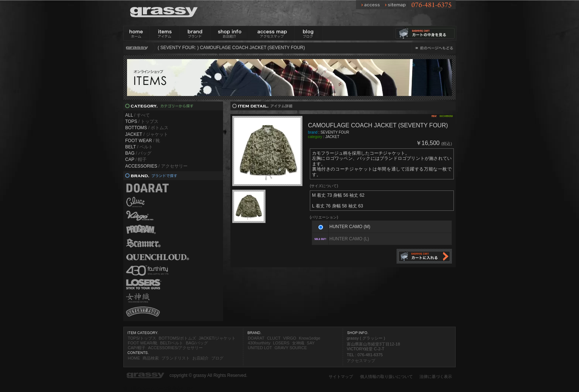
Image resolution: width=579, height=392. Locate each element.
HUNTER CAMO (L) (349, 239)
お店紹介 (201, 358)
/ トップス (142, 121)
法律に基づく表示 (436, 376)
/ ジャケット (147, 134)
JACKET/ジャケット (217, 338)
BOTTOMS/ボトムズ (177, 338)
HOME (134, 358)
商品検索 (151, 358)
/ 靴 (143, 141)
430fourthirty (259, 343)
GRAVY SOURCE (291, 348)
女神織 (298, 343)
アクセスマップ (361, 361)
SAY (311, 343)
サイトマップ (341, 376)
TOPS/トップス (142, 338)
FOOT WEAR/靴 (143, 343)
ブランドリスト (176, 358)
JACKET (332, 137)
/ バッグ (138, 153)
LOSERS (281, 343)
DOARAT (256, 338)
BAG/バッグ (197, 343)
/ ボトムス (147, 128)
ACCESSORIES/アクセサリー (176, 348)
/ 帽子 (136, 159)
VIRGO (290, 338)
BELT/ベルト (172, 343)
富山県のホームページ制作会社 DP (158, 389)
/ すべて (138, 115)
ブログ (217, 358)
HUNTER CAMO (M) (350, 227)
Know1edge (309, 338)
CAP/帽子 (137, 348)
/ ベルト (139, 147)
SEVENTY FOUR (335, 132)
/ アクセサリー (156, 166)
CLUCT (274, 338)
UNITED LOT (260, 348)
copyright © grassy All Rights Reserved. (208, 375)
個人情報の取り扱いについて (386, 376)
